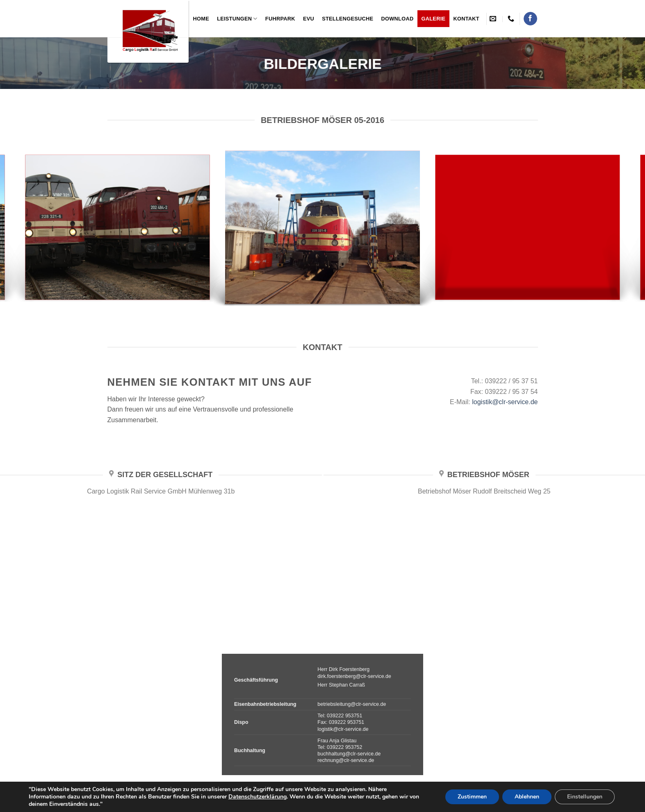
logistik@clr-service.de (505, 402)
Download (398, 19)
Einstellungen (585, 797)
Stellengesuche (348, 19)
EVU (309, 19)
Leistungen (237, 19)
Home (201, 19)
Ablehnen (527, 797)
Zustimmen (472, 797)
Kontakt (466, 19)
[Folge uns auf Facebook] (530, 19)
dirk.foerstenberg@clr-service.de (354, 676)
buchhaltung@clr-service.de (349, 754)
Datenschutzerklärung (258, 797)
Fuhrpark (280, 19)
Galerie (434, 19)
